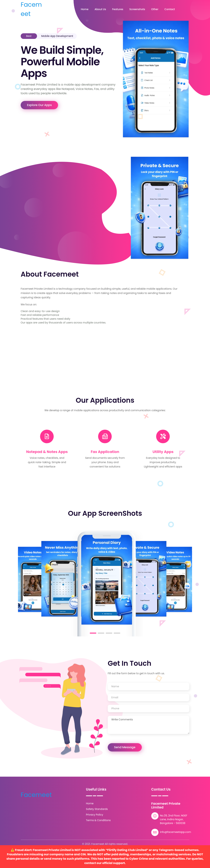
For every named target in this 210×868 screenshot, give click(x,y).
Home (85, 9)
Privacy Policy (95, 815)
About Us (100, 9)
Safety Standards (97, 809)
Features (118, 9)
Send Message (125, 747)
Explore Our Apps (39, 105)
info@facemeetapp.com (176, 832)
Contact (170, 9)
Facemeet (31, 9)
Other (155, 9)
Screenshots (137, 9)
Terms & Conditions (98, 820)
